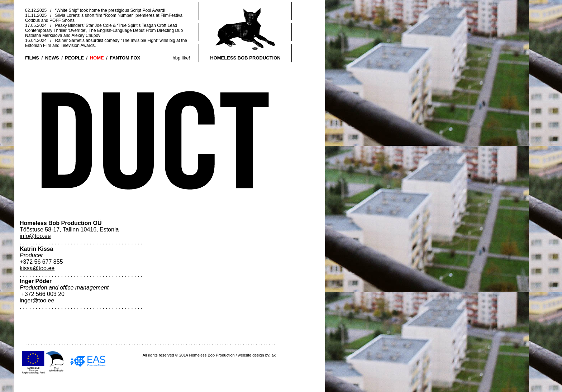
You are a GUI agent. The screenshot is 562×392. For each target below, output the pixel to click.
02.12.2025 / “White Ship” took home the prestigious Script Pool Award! (95, 10)
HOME (97, 58)
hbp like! (181, 58)
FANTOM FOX (125, 58)
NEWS (52, 58)
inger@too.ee (37, 300)
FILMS (32, 58)
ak (273, 355)
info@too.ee (35, 236)
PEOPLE (74, 58)
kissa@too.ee (37, 268)
